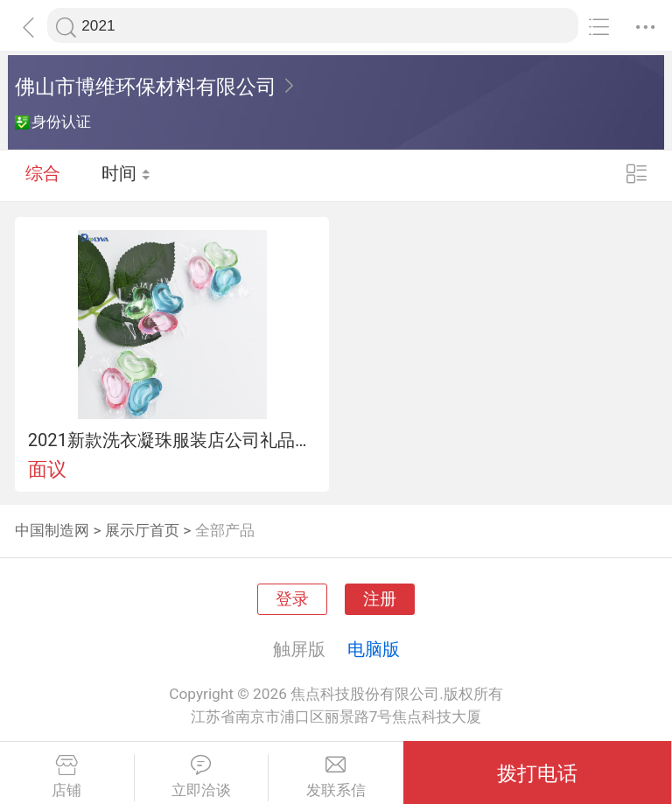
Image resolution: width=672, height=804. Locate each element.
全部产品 (225, 530)
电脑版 (374, 649)
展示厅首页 (142, 530)
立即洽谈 (202, 777)
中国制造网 (52, 530)
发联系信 (336, 777)
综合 (43, 175)
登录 (292, 599)
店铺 (67, 777)
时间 (126, 175)
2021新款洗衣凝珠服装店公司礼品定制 (172, 440)
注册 (380, 599)
